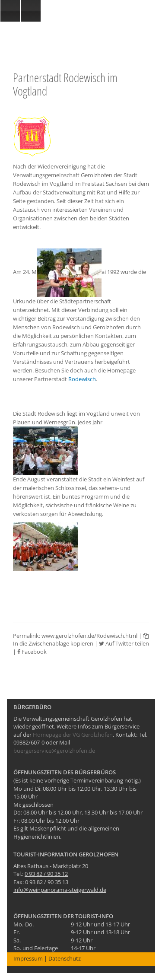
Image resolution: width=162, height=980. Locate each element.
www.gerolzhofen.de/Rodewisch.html (89, 636)
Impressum (28, 958)
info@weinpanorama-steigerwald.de (60, 890)
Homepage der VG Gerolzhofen (73, 735)
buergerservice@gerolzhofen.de (54, 751)
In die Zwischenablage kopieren (81, 640)
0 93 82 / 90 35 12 (46, 874)
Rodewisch (82, 379)
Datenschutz (65, 958)
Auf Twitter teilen (124, 643)
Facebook (32, 652)
